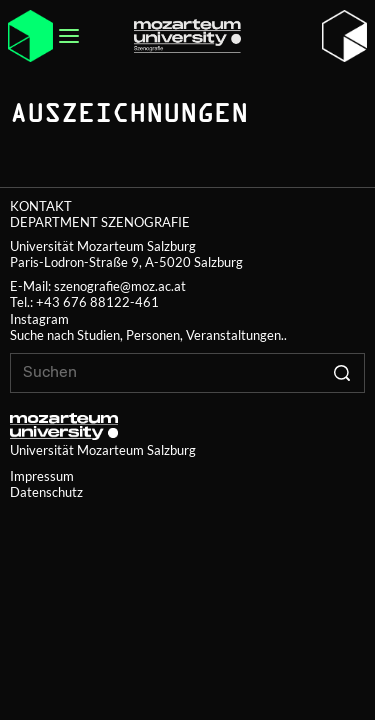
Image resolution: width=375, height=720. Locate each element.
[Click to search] (341, 373)
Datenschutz (46, 492)
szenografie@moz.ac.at (120, 286)
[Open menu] (69, 36)
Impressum (42, 476)
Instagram (39, 319)
